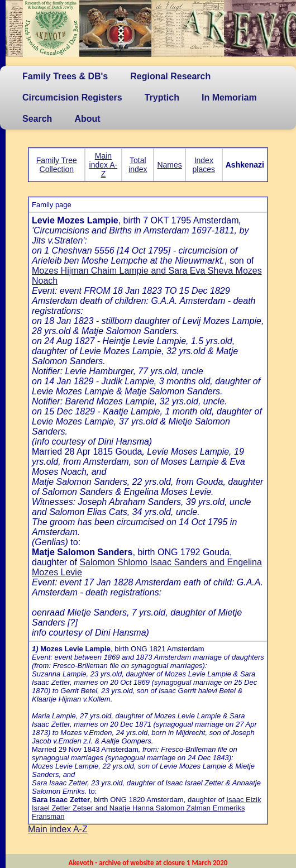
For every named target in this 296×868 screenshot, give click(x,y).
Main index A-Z (104, 165)
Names (169, 165)
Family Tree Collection (57, 165)
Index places (204, 165)
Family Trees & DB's (65, 76)
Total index (138, 165)
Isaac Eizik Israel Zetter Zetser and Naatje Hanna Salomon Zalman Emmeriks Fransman (146, 808)
